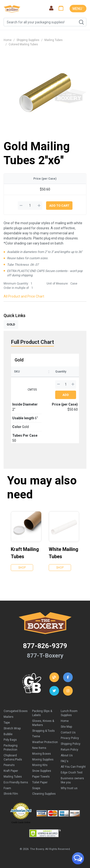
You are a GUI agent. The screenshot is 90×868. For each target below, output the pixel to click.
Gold (19, 360)
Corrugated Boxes (16, 711)
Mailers (9, 717)
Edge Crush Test (72, 773)
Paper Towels (41, 777)
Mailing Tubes (54, 40)
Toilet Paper (40, 782)
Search (81, 22)
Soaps (36, 788)
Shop (22, 568)
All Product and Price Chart (24, 296)
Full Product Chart (33, 342)
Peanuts (9, 765)
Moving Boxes (42, 754)
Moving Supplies (43, 759)
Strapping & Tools (43, 731)
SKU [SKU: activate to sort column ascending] (17, 372)
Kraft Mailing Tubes (25, 553)
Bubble (8, 734)
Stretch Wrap (12, 728)
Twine (36, 736)
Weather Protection (45, 742)
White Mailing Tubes (63, 553)
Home (8, 40)
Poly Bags (10, 740)
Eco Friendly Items (16, 782)
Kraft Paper (11, 771)
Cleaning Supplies (44, 794)
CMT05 (32, 390)
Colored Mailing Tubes (23, 44)
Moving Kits (40, 765)
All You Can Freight (73, 767)
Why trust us (69, 788)
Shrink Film (11, 794)
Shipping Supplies (28, 40)
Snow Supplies (42, 771)
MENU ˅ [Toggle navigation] (78, 9)
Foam (7, 788)
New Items (39, 748)
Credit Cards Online (21, 822)
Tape (7, 723)
